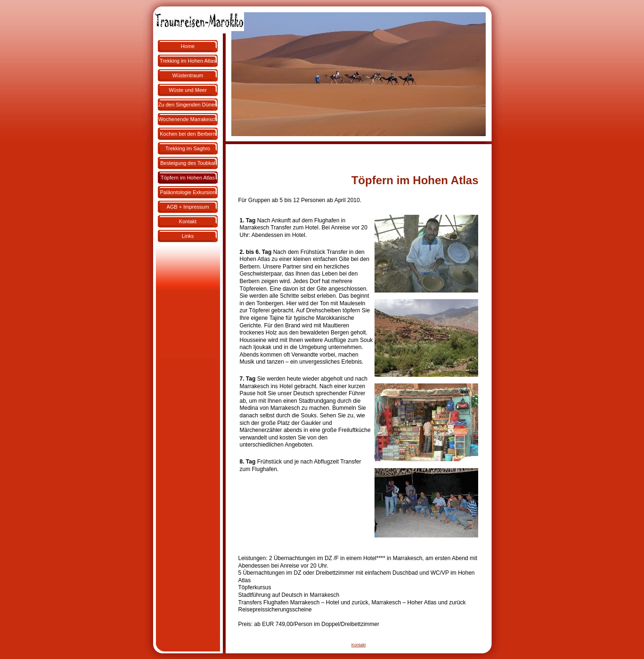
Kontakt (359, 645)
